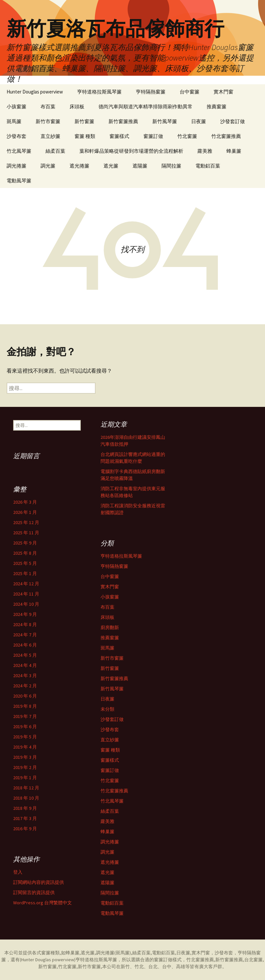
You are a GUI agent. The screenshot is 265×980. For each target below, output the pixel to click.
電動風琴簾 (19, 181)
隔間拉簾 (171, 166)
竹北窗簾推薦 (226, 136)
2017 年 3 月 (25, 818)
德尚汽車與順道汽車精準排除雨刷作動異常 (146, 106)
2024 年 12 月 (26, 584)
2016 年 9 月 (25, 829)
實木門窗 (223, 92)
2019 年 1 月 (25, 778)
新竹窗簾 (84, 121)
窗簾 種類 (85, 136)
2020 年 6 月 (25, 696)
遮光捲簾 (79, 166)
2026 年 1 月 (25, 512)
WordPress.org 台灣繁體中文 (43, 903)
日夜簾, (184, 953)
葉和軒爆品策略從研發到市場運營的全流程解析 (131, 151)
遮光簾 (111, 166)
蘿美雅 (205, 151)
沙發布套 (16, 136)
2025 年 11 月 (26, 533)
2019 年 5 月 (25, 737)
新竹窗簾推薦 (123, 121)
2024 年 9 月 (25, 614)
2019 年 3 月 (25, 757)
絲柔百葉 (55, 151)
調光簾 (48, 166)
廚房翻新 (110, 627)
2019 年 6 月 (25, 727)
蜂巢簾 (234, 151)
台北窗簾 (253, 960)
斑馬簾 (14, 121)
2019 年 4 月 (25, 747)
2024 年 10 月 (26, 604)
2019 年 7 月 (25, 716)
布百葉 (48, 106)
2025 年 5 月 (25, 563)
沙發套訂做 (233, 121)
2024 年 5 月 (25, 655)
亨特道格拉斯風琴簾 (99, 92)
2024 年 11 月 (26, 594)
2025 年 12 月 (26, 522)
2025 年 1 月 (25, 573)
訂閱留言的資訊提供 (34, 892)
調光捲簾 (16, 166)
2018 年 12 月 (26, 788)
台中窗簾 (190, 92)
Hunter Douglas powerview (35, 92)
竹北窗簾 (187, 136)
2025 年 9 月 (25, 543)
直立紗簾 (50, 136)
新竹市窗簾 (48, 121)
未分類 (107, 709)
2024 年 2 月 (25, 686)
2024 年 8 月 (25, 624)
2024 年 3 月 (25, 675)
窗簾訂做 (153, 136)
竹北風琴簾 (19, 151)
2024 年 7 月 (25, 635)
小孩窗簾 (16, 106)
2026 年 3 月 (25, 502)
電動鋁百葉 (208, 166)
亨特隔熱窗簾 (151, 92)
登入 (18, 872)
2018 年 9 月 (25, 808)
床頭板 (77, 106)
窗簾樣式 (119, 136)
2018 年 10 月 (26, 798)
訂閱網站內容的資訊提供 (39, 882)
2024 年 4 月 (25, 665)
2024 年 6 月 (25, 645)
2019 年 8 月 (25, 706)
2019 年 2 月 (25, 767)
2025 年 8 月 (25, 553)
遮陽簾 (140, 166)
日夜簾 (199, 121)
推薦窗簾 (217, 106)
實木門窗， (203, 953)
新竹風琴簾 (165, 121)
